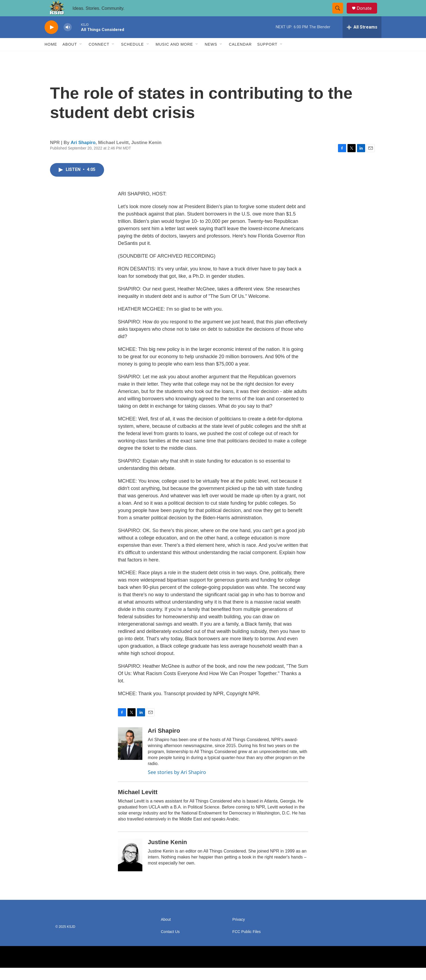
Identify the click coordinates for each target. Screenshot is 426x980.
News (211, 57)
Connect (99, 57)
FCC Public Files (246, 944)
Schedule (132, 57)
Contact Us (170, 944)
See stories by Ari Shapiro (177, 784)
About (70, 57)
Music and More (174, 57)
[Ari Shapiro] (130, 756)
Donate (368, 14)
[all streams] (362, 39)
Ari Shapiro (83, 155)
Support (267, 57)
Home (51, 57)
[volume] (68, 40)
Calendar (240, 57)
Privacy (239, 932)
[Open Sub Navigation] (81, 57)
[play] (51, 40)
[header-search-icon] (340, 14)
